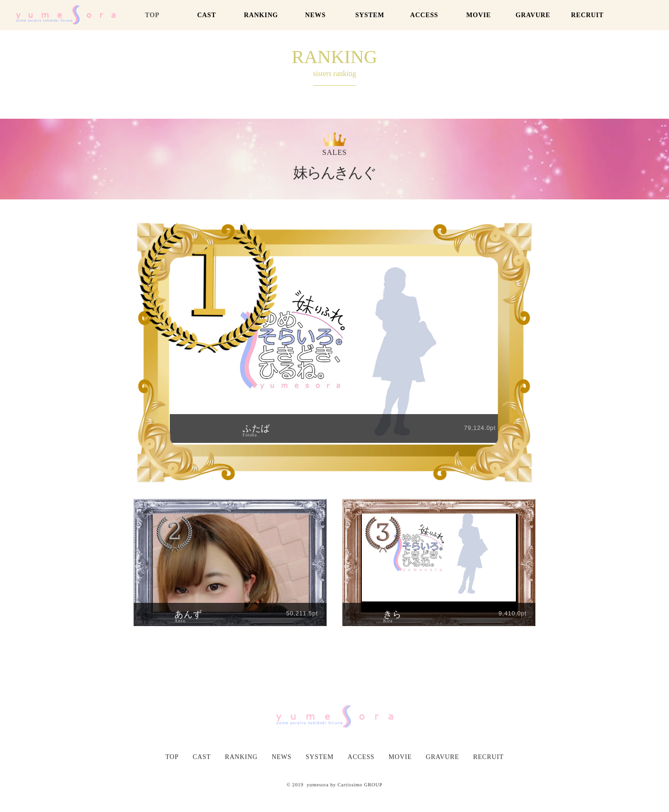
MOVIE (479, 15)
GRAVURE (533, 15)
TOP (152, 15)
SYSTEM (370, 15)
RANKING (261, 15)
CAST (207, 15)
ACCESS (424, 15)
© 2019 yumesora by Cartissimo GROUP (335, 799)
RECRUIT (588, 15)
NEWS (315, 15)
